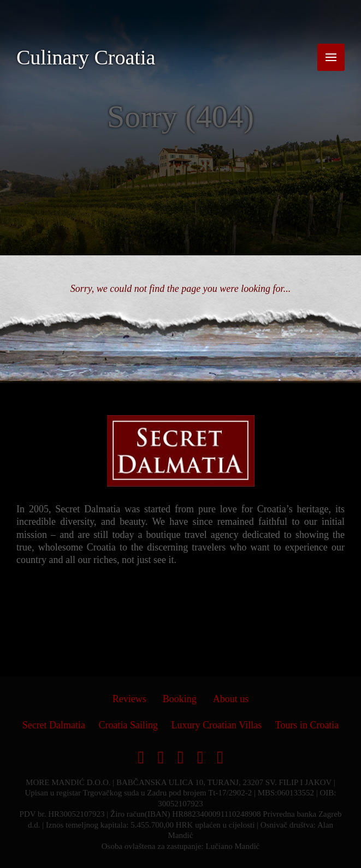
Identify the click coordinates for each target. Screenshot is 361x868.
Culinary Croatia (86, 57)
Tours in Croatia (307, 725)
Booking (180, 699)
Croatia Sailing (128, 725)
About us (231, 699)
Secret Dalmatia (54, 725)
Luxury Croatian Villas (217, 725)
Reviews (129, 699)
